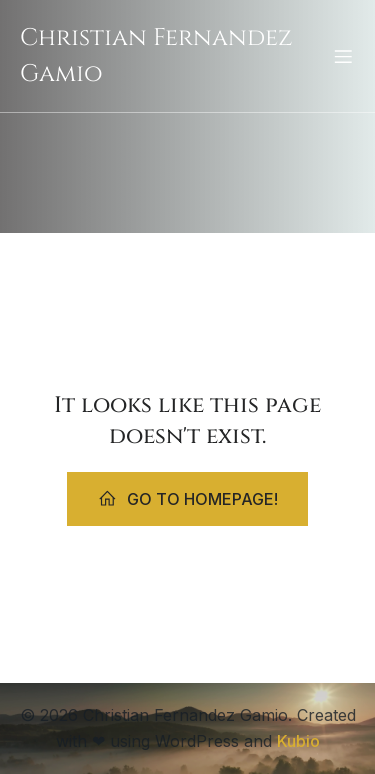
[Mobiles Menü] (343, 56)
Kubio (298, 741)
